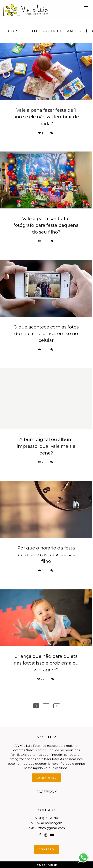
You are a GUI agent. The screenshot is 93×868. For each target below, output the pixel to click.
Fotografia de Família (55, 31)
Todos (11, 31)
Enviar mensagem (49, 823)
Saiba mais (46, 778)
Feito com (46, 865)
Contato (46, 849)
